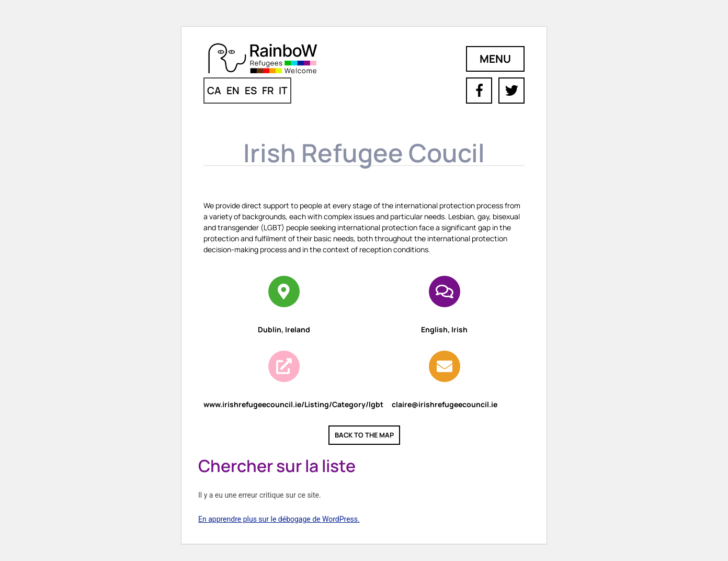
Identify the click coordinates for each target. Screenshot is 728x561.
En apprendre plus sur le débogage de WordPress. (279, 519)
